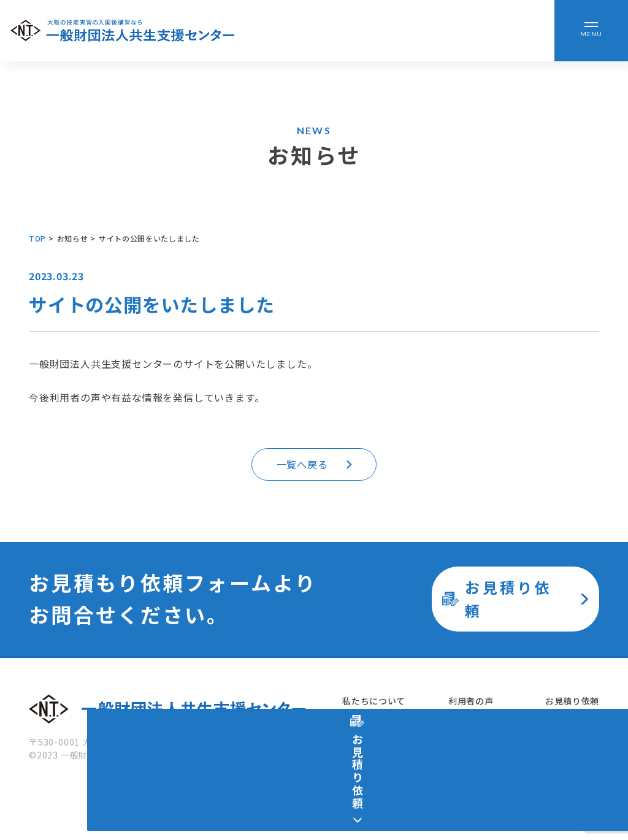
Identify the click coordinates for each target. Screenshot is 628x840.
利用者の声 (470, 701)
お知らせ (465, 733)
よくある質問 (474, 765)
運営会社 (563, 733)
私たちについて (373, 701)
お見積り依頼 (572, 701)
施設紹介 (359, 765)
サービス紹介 (368, 733)
